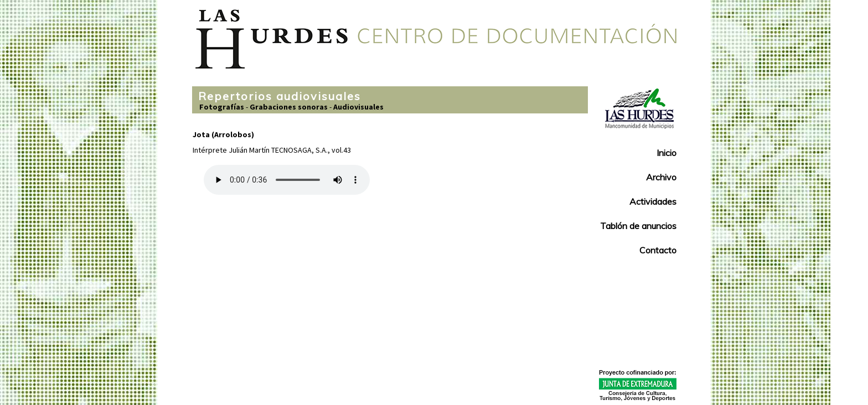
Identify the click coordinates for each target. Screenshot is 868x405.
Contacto (658, 250)
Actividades (653, 201)
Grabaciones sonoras (289, 107)
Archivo (661, 177)
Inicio (666, 153)
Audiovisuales (358, 107)
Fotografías (222, 107)
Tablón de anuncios (638, 226)
